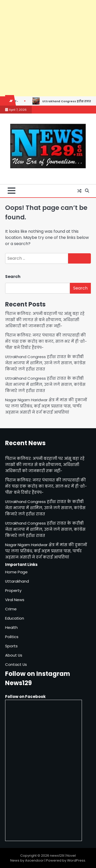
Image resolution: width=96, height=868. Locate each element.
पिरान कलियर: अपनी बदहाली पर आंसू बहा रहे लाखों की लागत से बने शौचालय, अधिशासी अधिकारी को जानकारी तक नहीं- (45, 320)
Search (13, 277)
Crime (11, 609)
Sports (11, 646)
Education (15, 618)
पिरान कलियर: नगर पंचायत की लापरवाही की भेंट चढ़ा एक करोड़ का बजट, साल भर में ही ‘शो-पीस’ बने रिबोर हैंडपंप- (46, 341)
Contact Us (16, 664)
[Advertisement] (48, 48)
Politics (12, 637)
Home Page (16, 572)
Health (11, 627)
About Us (14, 655)
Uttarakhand (17, 581)
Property (13, 590)
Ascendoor (34, 860)
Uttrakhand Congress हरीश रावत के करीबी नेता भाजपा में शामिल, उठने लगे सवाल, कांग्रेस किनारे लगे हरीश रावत (45, 363)
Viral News (15, 600)
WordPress (76, 860)
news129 (57, 856)
